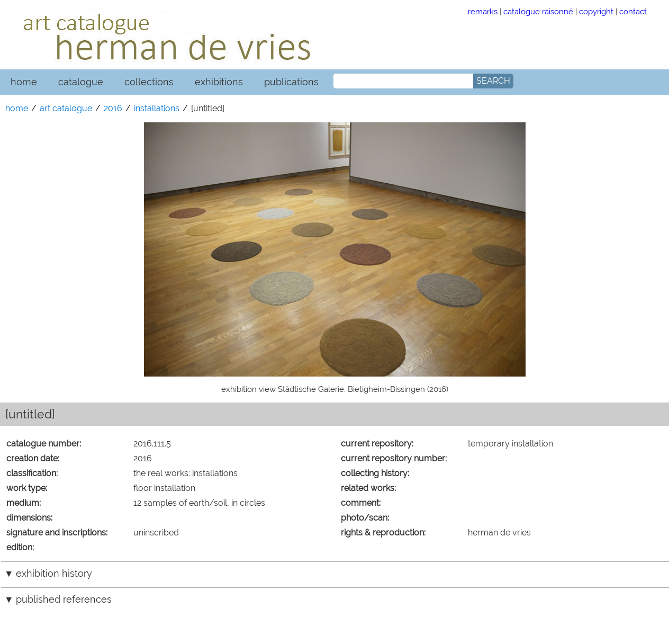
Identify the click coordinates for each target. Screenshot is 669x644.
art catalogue (66, 108)
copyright (596, 11)
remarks (483, 11)
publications (291, 82)
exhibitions (219, 82)
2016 (113, 108)
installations (157, 108)
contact (633, 11)
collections (149, 82)
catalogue (81, 82)
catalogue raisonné (538, 11)
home (24, 82)
